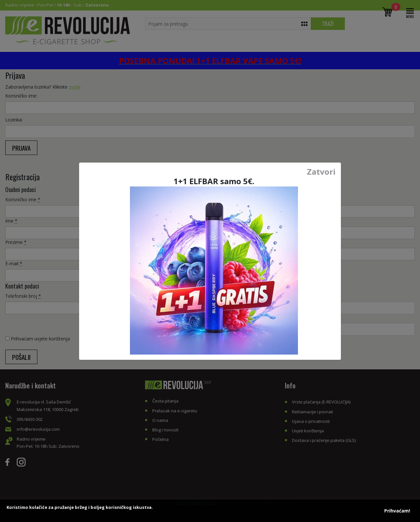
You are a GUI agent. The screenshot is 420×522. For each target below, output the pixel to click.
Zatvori (321, 172)
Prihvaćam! (397, 511)
